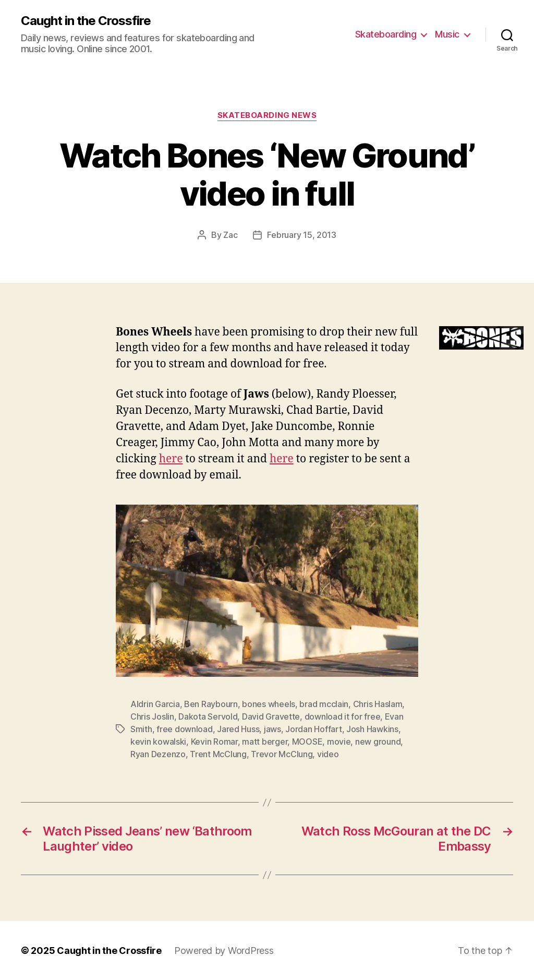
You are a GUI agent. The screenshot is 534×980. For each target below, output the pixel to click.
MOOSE (307, 742)
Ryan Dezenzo (158, 754)
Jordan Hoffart (313, 729)
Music (447, 34)
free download (185, 729)
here (171, 459)
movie (339, 742)
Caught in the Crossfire (86, 21)
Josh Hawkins (372, 729)
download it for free (343, 716)
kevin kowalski (158, 742)
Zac (230, 235)
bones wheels (269, 704)
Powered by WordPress (224, 951)
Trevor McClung (282, 754)
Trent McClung (218, 754)
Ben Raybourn (211, 704)
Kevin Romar (214, 742)
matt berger (265, 742)
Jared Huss (238, 729)
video (328, 754)
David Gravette (271, 716)
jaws (272, 729)
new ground (378, 742)
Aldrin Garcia (155, 704)
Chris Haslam (378, 704)
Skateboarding (386, 34)
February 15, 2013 (301, 235)
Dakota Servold (208, 716)
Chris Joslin (152, 716)
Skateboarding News (267, 115)
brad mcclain (324, 704)
